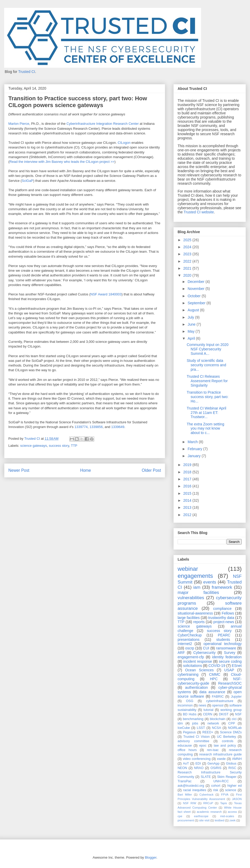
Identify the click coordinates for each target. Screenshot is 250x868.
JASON (237, 799)
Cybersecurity (204, 653)
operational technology (223, 644)
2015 (188, 493)
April (192, 338)
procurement (186, 820)
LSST (201, 728)
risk (216, 790)
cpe (180, 816)
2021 (188, 268)
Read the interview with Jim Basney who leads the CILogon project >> (62, 162)
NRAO (199, 768)
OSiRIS (216, 768)
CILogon (124, 143)
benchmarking (193, 719)
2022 (188, 261)
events (210, 582)
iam (197, 587)
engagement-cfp (191, 657)
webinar (188, 569)
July (191, 317)
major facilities (198, 593)
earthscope (201, 816)
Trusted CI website (199, 212)
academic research (209, 812)
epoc (203, 746)
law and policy (225, 746)
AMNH (237, 759)
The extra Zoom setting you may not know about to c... (205, 429)
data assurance (212, 692)
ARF (181, 653)
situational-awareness (195, 613)
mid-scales (227, 816)
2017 (188, 479)
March (193, 442)
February (195, 449)
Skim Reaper (227, 777)
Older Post (151, 470)
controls (228, 741)
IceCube (184, 728)
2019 (188, 465)
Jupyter (236, 697)
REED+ (208, 732)
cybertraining (188, 674)
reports (199, 622)
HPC (214, 679)
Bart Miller (185, 795)
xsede (221, 759)
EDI (198, 764)
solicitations (192, 666)
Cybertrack (207, 795)
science (231, 790)
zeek (233, 820)
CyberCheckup (190, 635)
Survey (230, 653)
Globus (231, 764)
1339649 (118, 427)
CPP (232, 723)
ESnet (237, 666)
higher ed (235, 786)
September (197, 303)
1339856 (96, 427)
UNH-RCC (221, 781)
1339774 (81, 427)
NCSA (217, 728)
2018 (188, 472)
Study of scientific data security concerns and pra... (206, 365)
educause (185, 746)
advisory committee (193, 741)
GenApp (214, 764)
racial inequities (195, 790)
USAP (229, 670)
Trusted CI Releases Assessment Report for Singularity (207, 381)
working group (231, 710)
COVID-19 (217, 666)
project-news (224, 622)
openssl (218, 705)
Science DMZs (231, 732)
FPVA (225, 795)
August (194, 310)
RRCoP (208, 803)
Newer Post (19, 470)
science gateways (34, 446)
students (223, 640)
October (195, 296)
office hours (187, 750)
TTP (74, 446)
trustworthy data (221, 618)
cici (234, 719)
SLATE (206, 777)
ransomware (226, 648)
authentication (196, 687)
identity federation (227, 657)
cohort (216, 786)
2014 (188, 500)
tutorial (208, 710)
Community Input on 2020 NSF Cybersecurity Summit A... (208, 349)
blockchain (218, 719)
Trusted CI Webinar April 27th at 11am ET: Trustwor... (207, 413)
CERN (208, 714)
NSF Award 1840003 (106, 294)
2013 (188, 507)
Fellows (228, 613)
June (192, 324)
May (191, 331)
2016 (188, 486)
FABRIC (218, 697)
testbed (219, 820)
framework (222, 587)
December (196, 282)
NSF (238, 714)
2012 (188, 515)
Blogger (151, 857)
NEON (182, 768)
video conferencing (197, 759)
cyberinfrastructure (220, 701)
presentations (189, 640)
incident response (198, 661)
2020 (188, 275)
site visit (204, 820)
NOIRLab (235, 728)
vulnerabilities (191, 598)
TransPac (185, 781)
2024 (188, 247)
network (213, 723)
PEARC (224, 635)
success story (59, 446)
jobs (195, 723)
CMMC (215, 674)
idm (180, 723)
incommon (185, 705)
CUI (206, 648)
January (195, 456)
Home (86, 470)
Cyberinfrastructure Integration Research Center (102, 124)
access (232, 812)
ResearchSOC (230, 683)
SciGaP (27, 181)
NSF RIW (189, 803)
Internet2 (185, 644)
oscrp (190, 648)
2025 (188, 240)
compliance (222, 609)
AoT (186, 764)
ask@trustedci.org (191, 786)
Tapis (224, 803)
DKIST (224, 714)
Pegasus (189, 732)
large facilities (189, 618)
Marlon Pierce (19, 124)
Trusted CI (27, 72)
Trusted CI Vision (196, 737)
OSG (190, 701)
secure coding (230, 661)
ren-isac (213, 750)
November (196, 289)
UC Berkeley (226, 737)
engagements (195, 576)
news (202, 705)
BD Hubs (190, 714)
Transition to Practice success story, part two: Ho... (208, 397)
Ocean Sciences (199, 670)
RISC (232, 768)
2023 (188, 254)
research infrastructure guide (220, 754)
